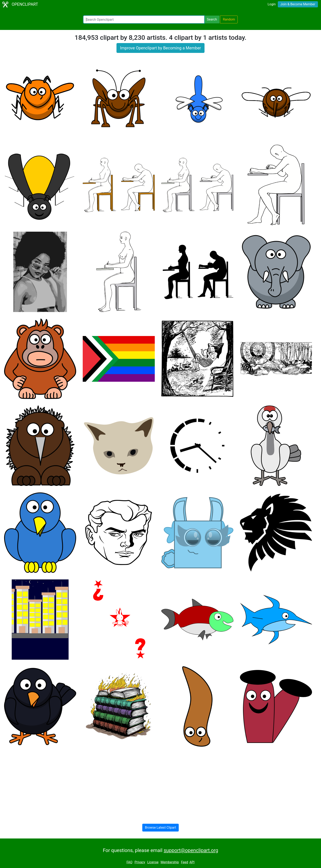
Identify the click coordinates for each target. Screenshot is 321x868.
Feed (185, 862)
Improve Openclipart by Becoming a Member (160, 48)
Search (212, 19)
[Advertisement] (160, 782)
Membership (170, 862)
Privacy (140, 862)
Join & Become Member (298, 4)
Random (229, 19)
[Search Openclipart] (144, 19)
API (192, 862)
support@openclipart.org (191, 850)
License (153, 862)
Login (272, 4)
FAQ (129, 862)
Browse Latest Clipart (161, 828)
